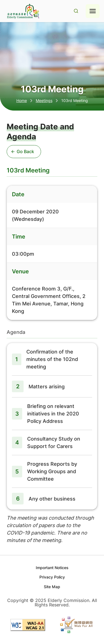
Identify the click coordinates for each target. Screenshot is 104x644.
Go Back (23, 151)
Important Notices (52, 568)
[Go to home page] (22, 11)
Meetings (44, 100)
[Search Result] (76, 11)
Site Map (52, 587)
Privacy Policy (52, 577)
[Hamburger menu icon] (93, 11)
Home (22, 100)
